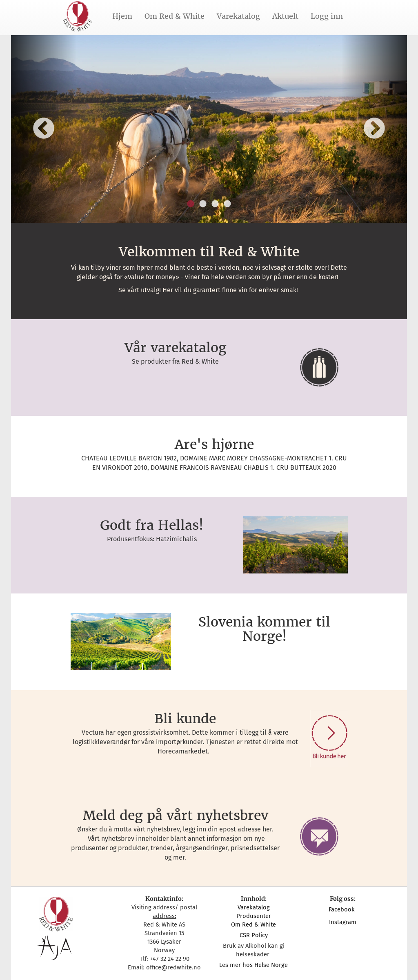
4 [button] (227, 204)
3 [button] (215, 204)
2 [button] (203, 204)
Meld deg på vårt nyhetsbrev (176, 816)
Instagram (343, 922)
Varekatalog (238, 16)
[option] (209, 129)
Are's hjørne (214, 444)
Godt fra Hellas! (152, 525)
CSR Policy (254, 935)
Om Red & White (175, 16)
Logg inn (327, 16)
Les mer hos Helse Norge (253, 965)
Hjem (122, 16)
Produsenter (254, 916)
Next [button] (374, 129)
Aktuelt (285, 16)
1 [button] (191, 204)
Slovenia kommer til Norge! (264, 629)
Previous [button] (44, 129)
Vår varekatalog (176, 348)
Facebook (342, 909)
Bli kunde (185, 719)
